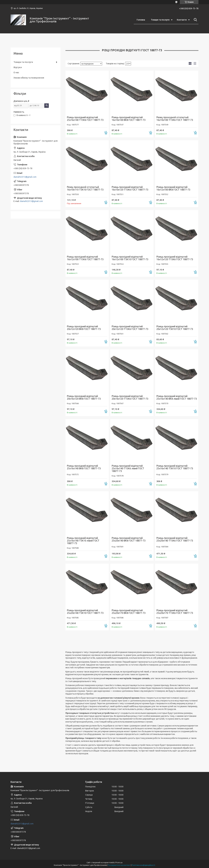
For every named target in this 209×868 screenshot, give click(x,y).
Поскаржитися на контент (119, 865)
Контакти (182, 20)
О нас (16, 72)
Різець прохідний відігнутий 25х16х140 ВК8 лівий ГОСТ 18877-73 (177, 397)
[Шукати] (195, 20)
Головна (141, 20)
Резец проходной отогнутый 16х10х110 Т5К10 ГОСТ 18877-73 (85, 188)
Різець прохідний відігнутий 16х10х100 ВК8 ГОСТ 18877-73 (129, 119)
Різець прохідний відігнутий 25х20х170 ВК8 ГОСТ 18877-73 (129, 612)
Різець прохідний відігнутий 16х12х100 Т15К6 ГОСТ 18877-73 (85, 258)
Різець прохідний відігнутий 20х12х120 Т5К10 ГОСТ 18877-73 (175, 328)
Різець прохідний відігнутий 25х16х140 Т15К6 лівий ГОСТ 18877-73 (128, 468)
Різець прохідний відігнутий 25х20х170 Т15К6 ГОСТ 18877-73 (175, 612)
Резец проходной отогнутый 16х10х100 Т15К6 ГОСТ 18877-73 (175, 119)
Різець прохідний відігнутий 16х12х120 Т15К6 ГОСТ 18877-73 (175, 258)
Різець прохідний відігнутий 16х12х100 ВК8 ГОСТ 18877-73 (173, 188)
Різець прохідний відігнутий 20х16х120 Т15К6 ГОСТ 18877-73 (130, 397)
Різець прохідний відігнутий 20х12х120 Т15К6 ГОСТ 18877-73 (130, 328)
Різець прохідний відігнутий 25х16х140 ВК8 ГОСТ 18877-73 (84, 467)
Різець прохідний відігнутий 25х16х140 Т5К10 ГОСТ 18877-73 (175, 467)
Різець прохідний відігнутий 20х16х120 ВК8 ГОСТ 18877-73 (84, 397)
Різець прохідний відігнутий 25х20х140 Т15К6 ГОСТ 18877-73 (175, 539)
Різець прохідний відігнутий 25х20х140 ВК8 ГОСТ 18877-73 (129, 539)
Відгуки (18, 67)
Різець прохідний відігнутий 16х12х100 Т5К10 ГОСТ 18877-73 (130, 258)
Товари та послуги (160, 20)
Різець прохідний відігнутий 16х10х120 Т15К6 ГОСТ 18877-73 (130, 188)
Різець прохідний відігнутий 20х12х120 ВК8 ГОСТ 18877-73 (84, 328)
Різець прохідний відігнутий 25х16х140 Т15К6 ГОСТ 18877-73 (85, 119)
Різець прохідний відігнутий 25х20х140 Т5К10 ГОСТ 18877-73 (85, 612)
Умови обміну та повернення (29, 78)
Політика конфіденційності (143, 865)
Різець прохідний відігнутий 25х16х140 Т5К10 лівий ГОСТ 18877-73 (83, 541)
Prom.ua (119, 863)
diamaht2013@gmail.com (25, 177)
